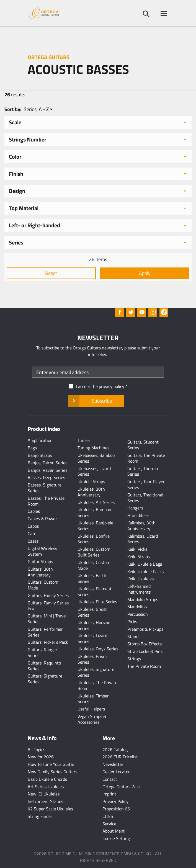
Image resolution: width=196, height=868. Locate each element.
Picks (132, 622)
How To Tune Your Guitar (51, 764)
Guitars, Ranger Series (42, 652)
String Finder (40, 816)
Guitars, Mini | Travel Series (47, 619)
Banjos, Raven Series (47, 470)
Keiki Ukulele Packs (145, 571)
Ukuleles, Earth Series (92, 578)
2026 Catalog (115, 749)
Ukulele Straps (91, 481)
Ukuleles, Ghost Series (92, 612)
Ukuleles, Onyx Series (98, 649)
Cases (33, 541)
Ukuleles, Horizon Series (94, 625)
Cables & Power (42, 519)
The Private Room (144, 666)
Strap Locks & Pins (145, 651)
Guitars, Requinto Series (44, 666)
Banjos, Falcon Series (47, 463)
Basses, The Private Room (46, 501)
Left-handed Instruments (139, 589)
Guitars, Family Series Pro (48, 606)
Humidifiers (138, 515)
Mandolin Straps (143, 599)
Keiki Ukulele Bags (145, 564)
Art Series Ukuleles (46, 787)
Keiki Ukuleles (140, 579)
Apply (145, 273)
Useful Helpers (91, 709)
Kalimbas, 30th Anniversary (141, 526)
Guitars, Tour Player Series (146, 484)
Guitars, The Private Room (146, 458)
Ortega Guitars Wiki (121, 787)
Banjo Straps (40, 455)
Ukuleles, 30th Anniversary (91, 492)
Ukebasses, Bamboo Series (96, 458)
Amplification (40, 440)
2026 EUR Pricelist (120, 757)
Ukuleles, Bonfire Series (94, 539)
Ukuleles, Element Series (95, 592)
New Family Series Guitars (52, 772)
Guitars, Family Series (48, 595)
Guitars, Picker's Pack (48, 642)
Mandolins (137, 607)
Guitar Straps (40, 562)
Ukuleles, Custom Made (94, 565)
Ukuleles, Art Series (96, 502)
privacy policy (112, 386)
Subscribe (96, 401)
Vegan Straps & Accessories (92, 719)
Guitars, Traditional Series (145, 498)
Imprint (109, 794)
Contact (110, 779)
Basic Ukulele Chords (47, 779)
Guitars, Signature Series (45, 679)
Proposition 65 (116, 809)
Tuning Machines (93, 448)
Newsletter (113, 764)
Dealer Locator (116, 772)
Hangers (135, 508)
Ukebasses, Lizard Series (94, 471)
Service (109, 824)
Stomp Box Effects (145, 644)
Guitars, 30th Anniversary (40, 572)
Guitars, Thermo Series (143, 471)
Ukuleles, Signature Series (96, 672)
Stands (134, 637)
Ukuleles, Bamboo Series (94, 512)
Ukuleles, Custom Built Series (94, 552)
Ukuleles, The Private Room (97, 685)
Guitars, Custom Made (43, 585)
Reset (51, 273)
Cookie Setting (116, 838)
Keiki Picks (137, 549)
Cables (34, 511)
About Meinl (114, 831)
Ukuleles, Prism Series (92, 659)
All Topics (36, 749)
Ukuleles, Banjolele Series (95, 526)
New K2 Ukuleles (44, 794)
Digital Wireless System (42, 551)
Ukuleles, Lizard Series (92, 638)
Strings (134, 659)
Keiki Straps (139, 557)
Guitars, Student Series (143, 445)
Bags (32, 448)
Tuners (84, 440)
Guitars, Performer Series (45, 632)
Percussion (138, 614)
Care (32, 534)
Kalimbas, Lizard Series (143, 539)
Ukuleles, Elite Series (97, 602)
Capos (33, 526)
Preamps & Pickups (145, 629)
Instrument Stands (45, 801)
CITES (108, 816)
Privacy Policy (115, 801)
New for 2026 (41, 757)
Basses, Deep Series (46, 477)
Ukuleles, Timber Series (93, 699)
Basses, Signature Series (45, 488)
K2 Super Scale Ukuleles (50, 809)
